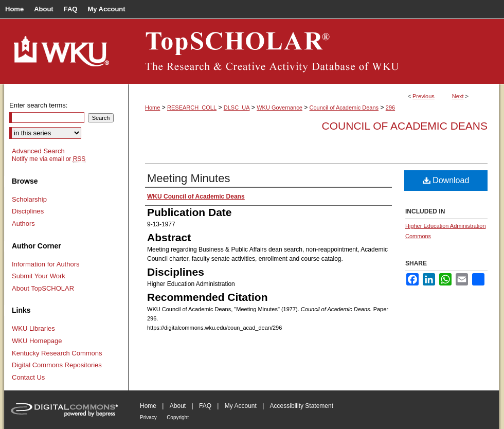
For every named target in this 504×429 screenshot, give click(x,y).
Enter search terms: (38, 105)
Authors (23, 224)
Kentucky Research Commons (57, 353)
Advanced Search (38, 151)
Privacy (148, 417)
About (178, 406)
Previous (424, 96)
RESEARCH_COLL (192, 108)
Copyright (178, 417)
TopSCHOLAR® (314, 51)
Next (458, 96)
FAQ (205, 406)
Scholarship (29, 199)
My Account (241, 406)
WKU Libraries (33, 328)
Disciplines (28, 211)
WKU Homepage (37, 341)
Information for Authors (46, 264)
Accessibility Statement (302, 406)
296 (390, 108)
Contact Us (28, 377)
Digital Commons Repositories (57, 365)
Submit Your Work (39, 276)
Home (152, 108)
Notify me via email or (49, 159)
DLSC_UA (237, 108)
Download (446, 180)
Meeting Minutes (188, 178)
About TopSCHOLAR (43, 288)
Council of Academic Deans (344, 108)
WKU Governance (280, 108)
